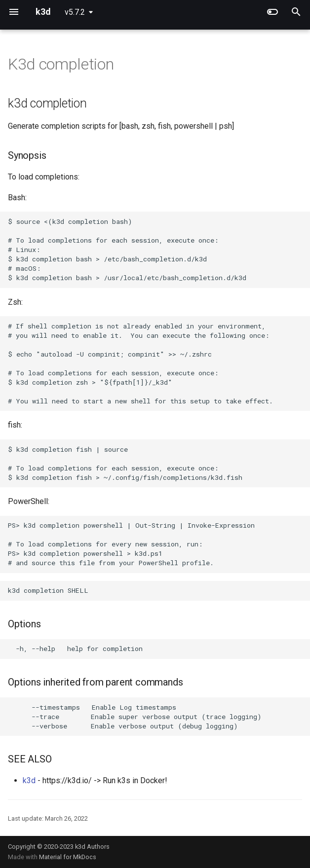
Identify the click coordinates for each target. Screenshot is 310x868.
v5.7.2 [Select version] (75, 12)
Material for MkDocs (68, 857)
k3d (29, 780)
